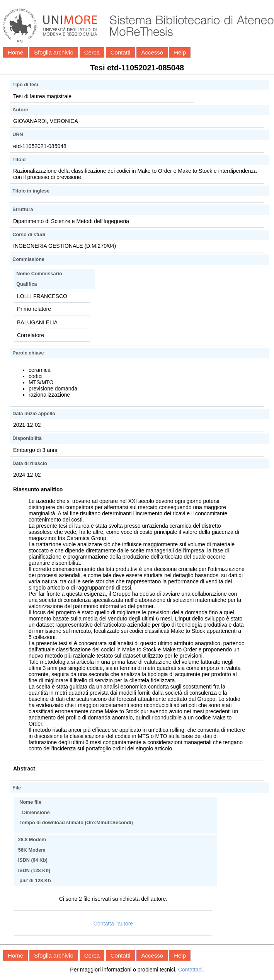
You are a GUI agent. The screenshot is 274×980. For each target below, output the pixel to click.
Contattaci (190, 970)
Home (15, 52)
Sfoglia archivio (54, 52)
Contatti (121, 52)
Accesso (152, 52)
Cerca (92, 52)
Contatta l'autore (113, 924)
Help (180, 52)
